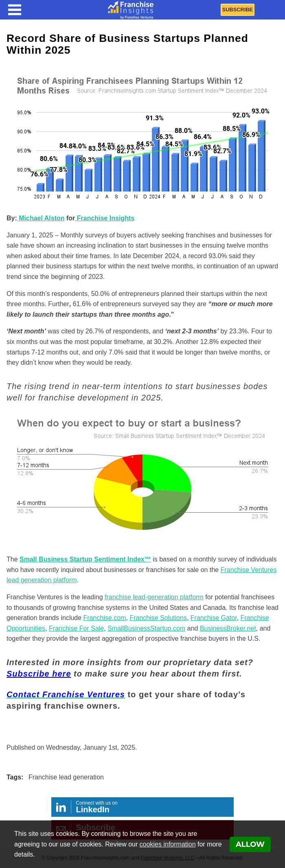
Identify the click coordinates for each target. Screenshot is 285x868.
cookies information (168, 844)
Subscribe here (39, 674)
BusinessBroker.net (228, 628)
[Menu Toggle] (15, 10)
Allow (250, 844)
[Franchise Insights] (131, 10)
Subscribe (238, 10)
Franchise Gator (214, 618)
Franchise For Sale (76, 628)
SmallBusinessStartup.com (146, 628)
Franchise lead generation (66, 777)
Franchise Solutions (158, 618)
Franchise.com (105, 618)
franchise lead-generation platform (154, 597)
